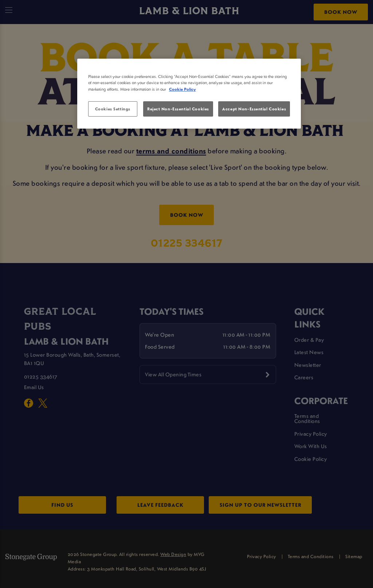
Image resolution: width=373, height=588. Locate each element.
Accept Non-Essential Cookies (254, 109)
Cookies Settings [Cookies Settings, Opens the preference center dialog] (113, 109)
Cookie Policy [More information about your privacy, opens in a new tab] (182, 89)
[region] (189, 94)
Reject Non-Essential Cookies (178, 109)
